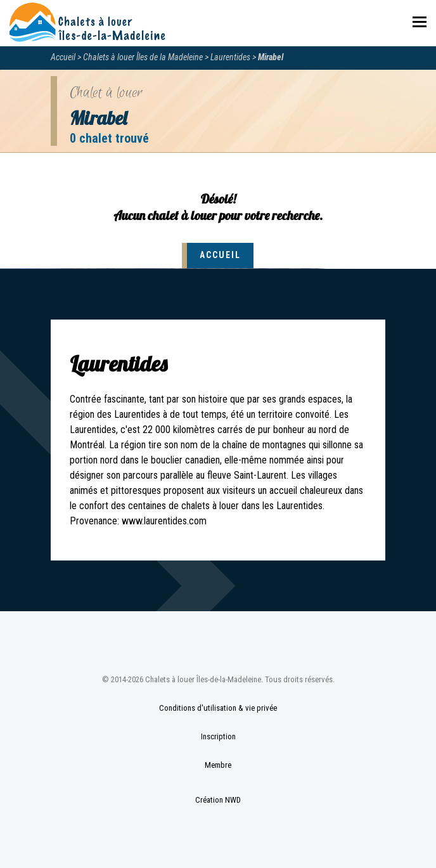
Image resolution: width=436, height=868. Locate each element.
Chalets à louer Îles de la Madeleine (143, 57)
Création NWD (218, 800)
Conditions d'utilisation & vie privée (218, 708)
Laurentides (230, 57)
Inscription (218, 736)
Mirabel (271, 57)
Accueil (63, 57)
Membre (218, 765)
